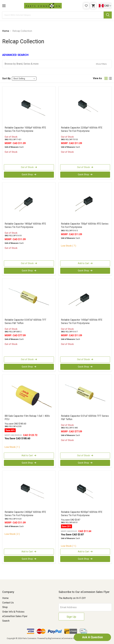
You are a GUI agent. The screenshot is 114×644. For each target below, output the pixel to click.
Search (6, 621)
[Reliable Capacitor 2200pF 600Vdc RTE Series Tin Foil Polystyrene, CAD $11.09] (85, 106)
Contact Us (8, 603)
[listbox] (24, 79)
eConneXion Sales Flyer (15, 616)
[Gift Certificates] (86, 6)
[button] (57, 64)
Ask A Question (91, 637)
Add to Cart (85, 263)
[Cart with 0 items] (93, 6)
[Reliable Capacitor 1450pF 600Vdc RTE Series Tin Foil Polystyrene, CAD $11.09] (85, 298)
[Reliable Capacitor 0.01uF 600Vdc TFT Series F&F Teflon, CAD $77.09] (85, 394)
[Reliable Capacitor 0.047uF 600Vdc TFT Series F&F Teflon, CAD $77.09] (29, 298)
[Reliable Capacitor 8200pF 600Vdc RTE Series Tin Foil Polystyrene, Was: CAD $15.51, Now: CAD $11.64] (85, 490)
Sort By (6, 78)
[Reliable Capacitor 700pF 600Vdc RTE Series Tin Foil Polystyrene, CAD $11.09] (85, 202)
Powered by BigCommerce (49, 638)
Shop (5, 607)
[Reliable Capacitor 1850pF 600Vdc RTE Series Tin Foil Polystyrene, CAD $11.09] (29, 202)
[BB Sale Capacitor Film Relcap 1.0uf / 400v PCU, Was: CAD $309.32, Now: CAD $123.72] (29, 394)
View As (97, 78)
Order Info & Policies (13, 612)
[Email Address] (85, 607)
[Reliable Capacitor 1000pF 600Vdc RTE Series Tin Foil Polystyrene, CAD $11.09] (29, 106)
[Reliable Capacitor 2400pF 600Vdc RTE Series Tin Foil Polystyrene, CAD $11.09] (29, 490)
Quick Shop (29, 175)
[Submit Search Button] (108, 15)
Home (5, 598)
